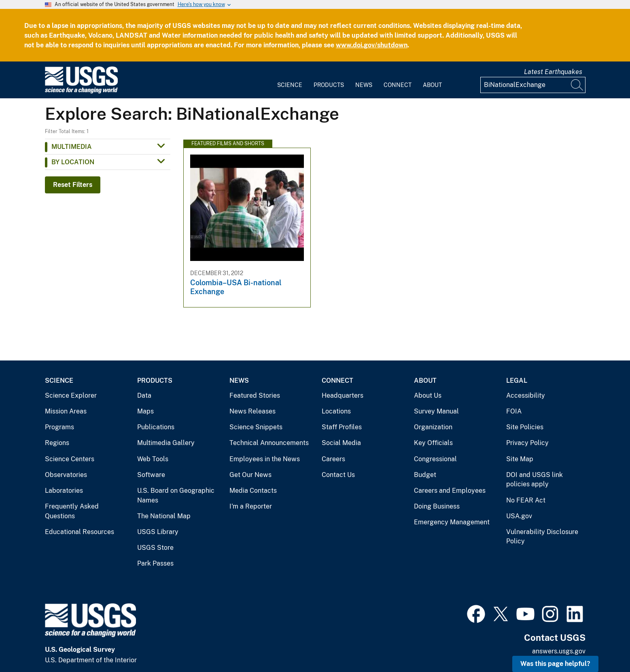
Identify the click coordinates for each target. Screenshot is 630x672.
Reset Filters (73, 185)
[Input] (533, 85)
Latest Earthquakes (553, 72)
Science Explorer (71, 395)
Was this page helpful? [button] (555, 664)
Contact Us (338, 475)
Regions (57, 443)
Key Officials (433, 443)
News (364, 85)
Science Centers (70, 459)
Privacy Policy (527, 443)
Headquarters (343, 395)
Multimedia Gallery (166, 443)
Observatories (66, 475)
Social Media (341, 443)
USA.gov (519, 516)
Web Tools (153, 459)
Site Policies (525, 427)
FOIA (514, 411)
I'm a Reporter (251, 506)
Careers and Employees (450, 491)
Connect (398, 85)
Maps (145, 411)
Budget (425, 475)
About (432, 85)
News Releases (252, 411)
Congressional (435, 459)
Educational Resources (80, 532)
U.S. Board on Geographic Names (176, 495)
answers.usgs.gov (559, 651)
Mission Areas (66, 411)
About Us (428, 395)
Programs (59, 427)
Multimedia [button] (72, 147)
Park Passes (155, 563)
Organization (433, 427)
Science (290, 85)
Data (144, 395)
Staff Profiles (342, 427)
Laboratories (64, 491)
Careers (333, 459)
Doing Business (437, 506)
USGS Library (158, 532)
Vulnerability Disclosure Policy (542, 537)
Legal (517, 381)
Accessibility (526, 395)
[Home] (81, 92)
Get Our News (250, 475)
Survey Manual (436, 411)
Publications (156, 427)
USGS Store (155, 548)
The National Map (164, 516)
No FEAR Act (526, 500)
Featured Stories (255, 395)
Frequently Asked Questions (72, 511)
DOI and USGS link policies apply (535, 480)
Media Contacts (253, 491)
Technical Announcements (269, 443)
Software (151, 475)
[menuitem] (290, 80)
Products (329, 85)
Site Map (520, 459)
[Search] (577, 85)
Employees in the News (265, 459)
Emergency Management (452, 522)
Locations (336, 411)
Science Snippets (256, 427)
